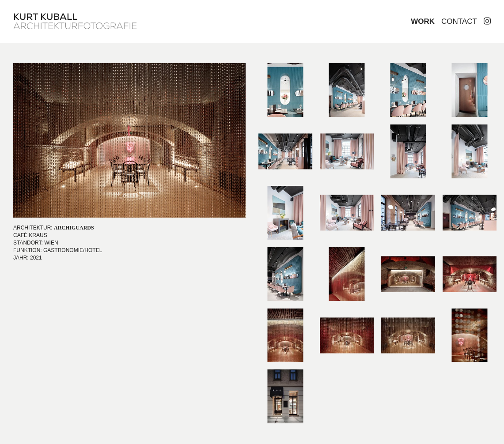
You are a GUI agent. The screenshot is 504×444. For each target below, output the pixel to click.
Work (423, 21)
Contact (459, 21)
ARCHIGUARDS (74, 228)
